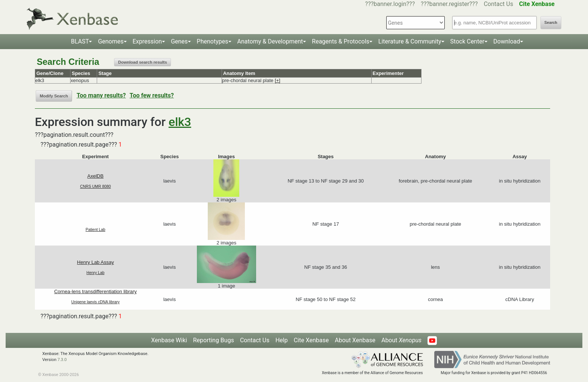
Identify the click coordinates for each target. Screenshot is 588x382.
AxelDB (95, 176)
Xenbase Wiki (169, 340)
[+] (278, 80)
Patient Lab (95, 230)
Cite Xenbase (311, 340)
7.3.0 (62, 360)
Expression (147, 41)
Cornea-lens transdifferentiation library (95, 291)
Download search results (142, 62)
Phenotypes (213, 41)
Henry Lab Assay (95, 262)
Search (551, 23)
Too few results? (152, 95)
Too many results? (101, 95)
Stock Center (467, 41)
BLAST (80, 41)
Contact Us (499, 4)
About (401, 340)
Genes (179, 41)
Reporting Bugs (214, 340)
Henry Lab (96, 273)
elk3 (180, 122)
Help (281, 340)
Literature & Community (410, 41)
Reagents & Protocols (341, 41)
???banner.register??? (449, 4)
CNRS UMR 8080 (96, 187)
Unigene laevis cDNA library (95, 302)
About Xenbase (355, 340)
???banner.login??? (390, 4)
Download (507, 41)
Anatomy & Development (270, 41)
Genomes (111, 41)
